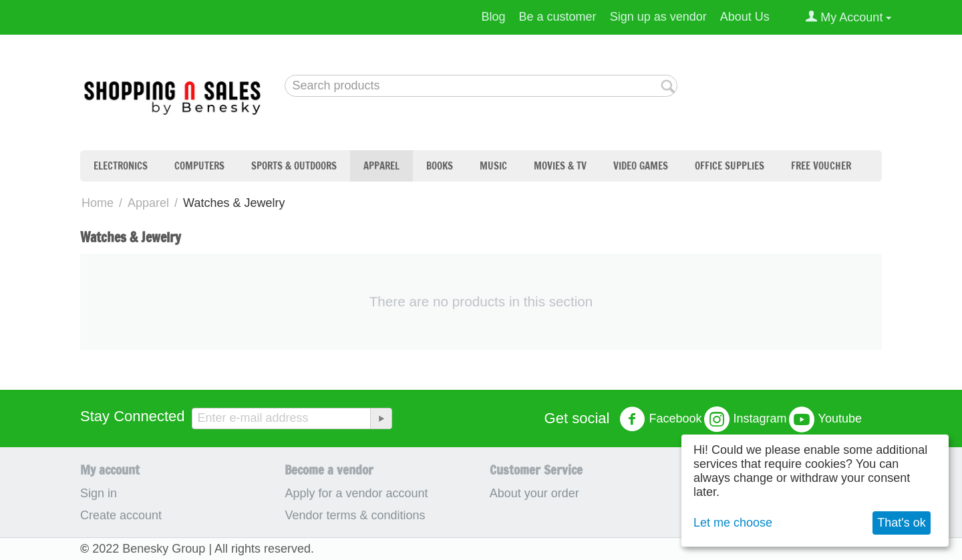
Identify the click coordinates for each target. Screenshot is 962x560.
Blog (494, 17)
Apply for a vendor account (356, 493)
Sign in (99, 493)
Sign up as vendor (658, 17)
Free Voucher (821, 166)
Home (98, 203)
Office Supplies (730, 166)
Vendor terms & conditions (355, 515)
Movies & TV (560, 166)
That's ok (901, 523)
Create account (121, 515)
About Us (745, 17)
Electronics (121, 166)
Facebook (660, 419)
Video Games (641, 166)
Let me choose (733, 523)
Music (493, 166)
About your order (534, 493)
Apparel (381, 166)
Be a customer (558, 17)
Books (440, 166)
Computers (199, 166)
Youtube (825, 419)
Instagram (746, 419)
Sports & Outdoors (294, 166)
